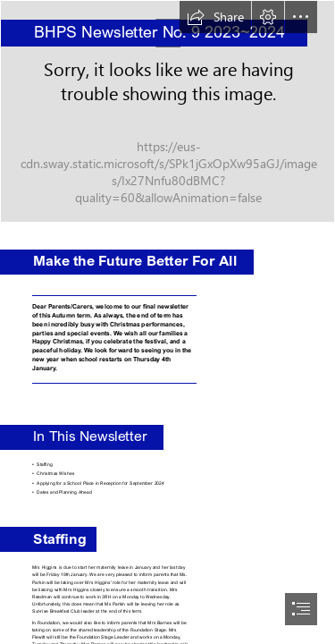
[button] (215, 17)
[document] (167, 322)
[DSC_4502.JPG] (167, 111)
